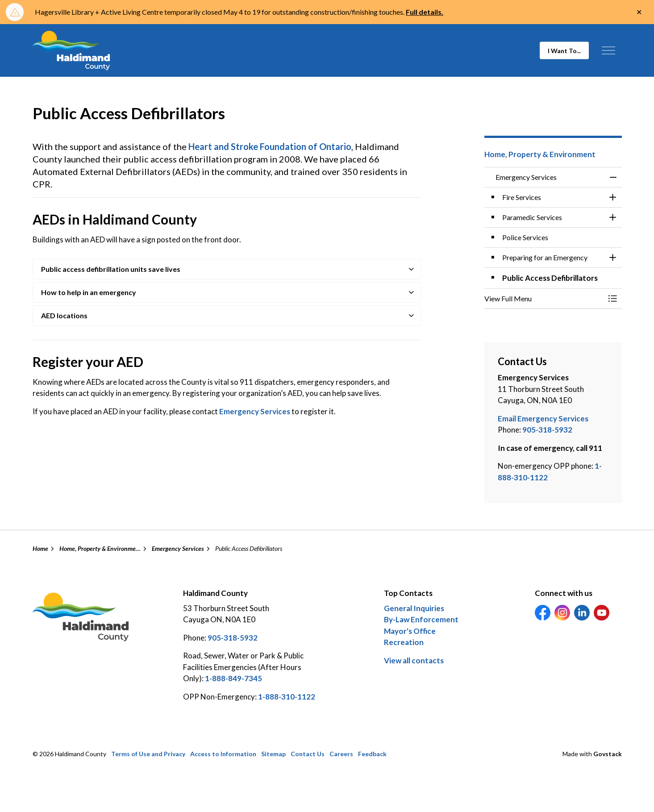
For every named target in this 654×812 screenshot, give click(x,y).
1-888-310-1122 (287, 697)
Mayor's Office (410, 631)
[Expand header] (609, 50)
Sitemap (273, 754)
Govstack (608, 754)
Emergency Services (255, 411)
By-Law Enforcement (421, 619)
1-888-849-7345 (233, 678)
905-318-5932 (547, 430)
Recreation (404, 642)
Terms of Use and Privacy (148, 754)
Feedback (372, 754)
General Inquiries (414, 608)
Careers (341, 754)
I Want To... (564, 51)
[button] (544, 299)
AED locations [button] (64, 315)
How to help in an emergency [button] (89, 292)
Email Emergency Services (543, 418)
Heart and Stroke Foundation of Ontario (270, 146)
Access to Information (223, 754)
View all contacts (414, 660)
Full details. (425, 12)
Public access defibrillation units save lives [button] (111, 269)
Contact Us (308, 754)
